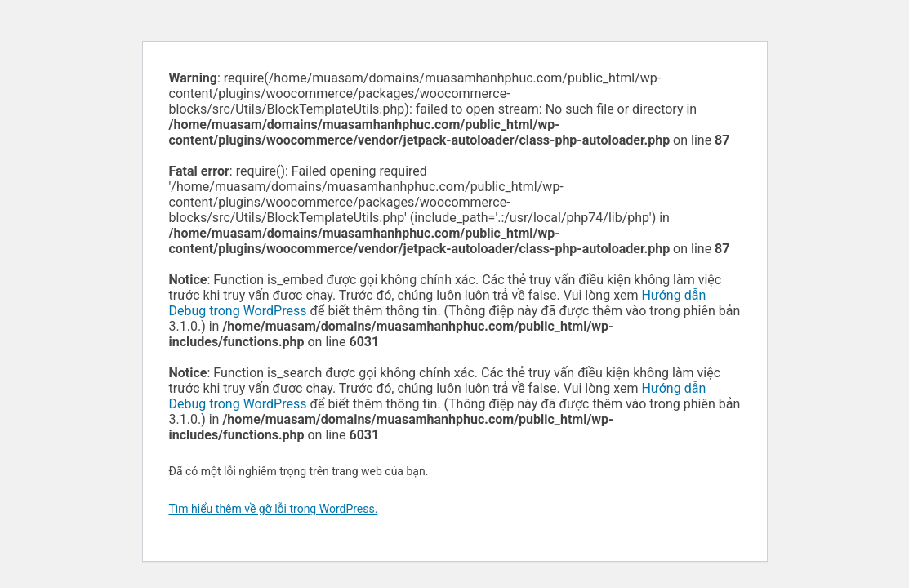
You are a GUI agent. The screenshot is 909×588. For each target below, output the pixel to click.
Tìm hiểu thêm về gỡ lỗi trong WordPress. (274, 509)
